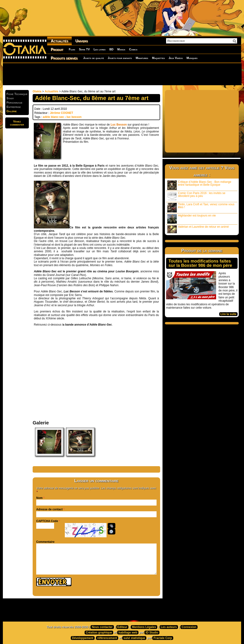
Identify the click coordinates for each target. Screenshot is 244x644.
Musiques (192, 58)
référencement (107, 638)
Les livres (100, 49)
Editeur (122, 627)
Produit (57, 50)
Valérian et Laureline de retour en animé (198, 229)
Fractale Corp (163, 638)
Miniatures (142, 58)
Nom (39, 498)
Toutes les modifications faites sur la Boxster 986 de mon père (200, 263)
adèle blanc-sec (53, 117)
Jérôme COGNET (61, 113)
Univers (82, 41)
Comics (133, 49)
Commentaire (45, 542)
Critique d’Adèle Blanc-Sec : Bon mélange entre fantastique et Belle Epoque (199, 185)
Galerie (12, 111)
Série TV (84, 49)
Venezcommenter (17, 123)
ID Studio (152, 633)
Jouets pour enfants (120, 58)
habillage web (128, 633)
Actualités (59, 41)
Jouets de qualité (94, 58)
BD (111, 49)
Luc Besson (119, 125)
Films (72, 49)
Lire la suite (228, 314)
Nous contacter (102, 627)
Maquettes (158, 58)
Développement (83, 638)
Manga (121, 49)
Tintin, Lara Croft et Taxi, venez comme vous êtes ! (201, 208)
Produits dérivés (64, 58)
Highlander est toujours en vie (192, 219)
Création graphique (99, 633)
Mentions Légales (144, 627)
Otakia (37, 91)
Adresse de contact (49, 509)
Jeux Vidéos (175, 58)
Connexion (189, 627)
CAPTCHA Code (47, 521)
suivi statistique (134, 638)
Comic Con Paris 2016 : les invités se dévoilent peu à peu (196, 196)
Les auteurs (169, 627)
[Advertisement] (122, 74)
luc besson (74, 117)
